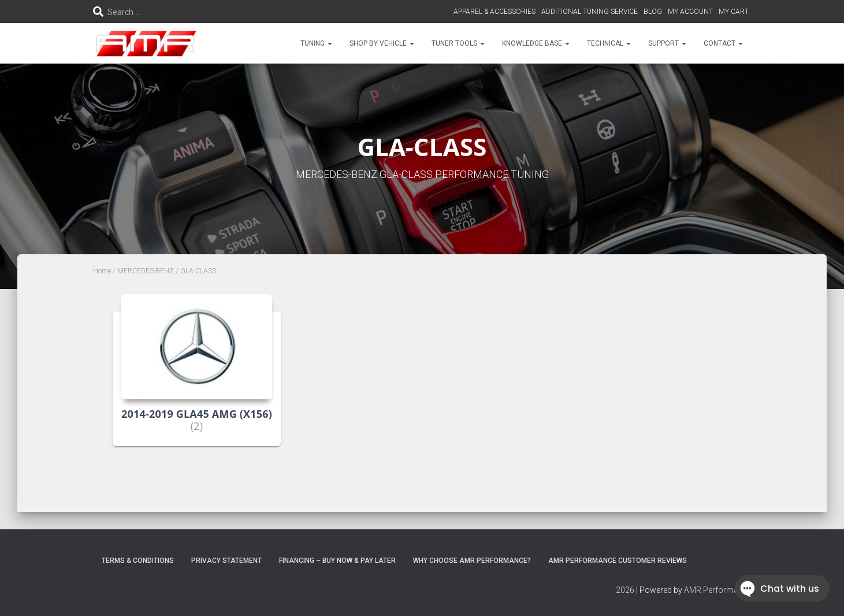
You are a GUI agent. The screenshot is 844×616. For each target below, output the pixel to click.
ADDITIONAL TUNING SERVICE (590, 12)
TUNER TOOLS (458, 43)
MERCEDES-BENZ (146, 271)
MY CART (734, 12)
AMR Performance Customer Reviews (618, 561)
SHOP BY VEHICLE (382, 43)
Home (102, 271)
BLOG (653, 12)
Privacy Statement (226, 561)
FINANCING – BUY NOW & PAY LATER (337, 561)
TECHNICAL (609, 43)
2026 (625, 590)
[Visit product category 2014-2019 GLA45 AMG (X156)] (197, 379)
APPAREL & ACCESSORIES (494, 12)
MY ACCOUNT (690, 12)
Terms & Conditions (138, 561)
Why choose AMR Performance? (472, 561)
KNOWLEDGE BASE (536, 43)
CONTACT (723, 43)
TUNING (316, 43)
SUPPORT (667, 43)
